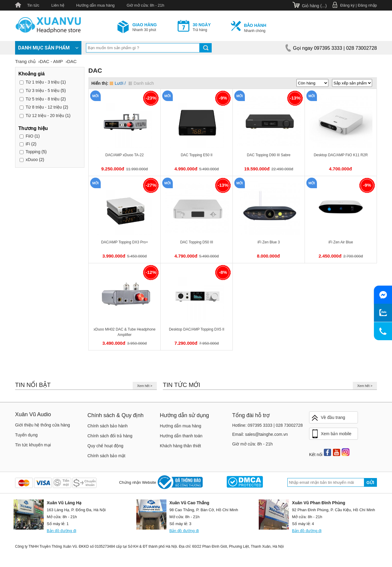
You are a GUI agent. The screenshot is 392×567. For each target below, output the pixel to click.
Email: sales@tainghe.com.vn (260, 434)
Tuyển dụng (26, 435)
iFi (28, 144)
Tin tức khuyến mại (33, 445)
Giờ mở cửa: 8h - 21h (145, 5)
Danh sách (141, 83)
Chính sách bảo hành (107, 426)
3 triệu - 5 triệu (43, 90)
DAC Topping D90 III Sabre (269, 155)
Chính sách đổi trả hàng (110, 436)
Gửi (370, 483)
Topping (33, 152)
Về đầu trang (328, 418)
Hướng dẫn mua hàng (95, 5)
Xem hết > (145, 386)
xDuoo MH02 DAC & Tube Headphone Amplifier (124, 332)
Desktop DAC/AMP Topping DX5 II (197, 329)
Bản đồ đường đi (62, 531)
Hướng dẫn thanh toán (181, 436)
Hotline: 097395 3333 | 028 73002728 (267, 425)
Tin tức (33, 5)
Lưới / (118, 83)
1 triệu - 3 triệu (43, 82)
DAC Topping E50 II (196, 155)
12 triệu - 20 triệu (45, 116)
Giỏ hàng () (314, 6)
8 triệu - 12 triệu (44, 107)
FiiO (30, 136)
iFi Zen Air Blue (341, 242)
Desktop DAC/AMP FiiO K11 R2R (341, 155)
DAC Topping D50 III (196, 242)
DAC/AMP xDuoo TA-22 (124, 155)
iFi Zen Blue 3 (269, 242)
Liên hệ (58, 5)
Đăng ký (347, 5)
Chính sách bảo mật (106, 456)
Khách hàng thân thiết (180, 446)
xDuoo (32, 160)
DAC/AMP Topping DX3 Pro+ (124, 242)
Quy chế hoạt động (105, 446)
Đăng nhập (367, 5)
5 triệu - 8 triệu (43, 99)
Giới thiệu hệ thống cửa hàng (43, 425)
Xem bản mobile (331, 434)
